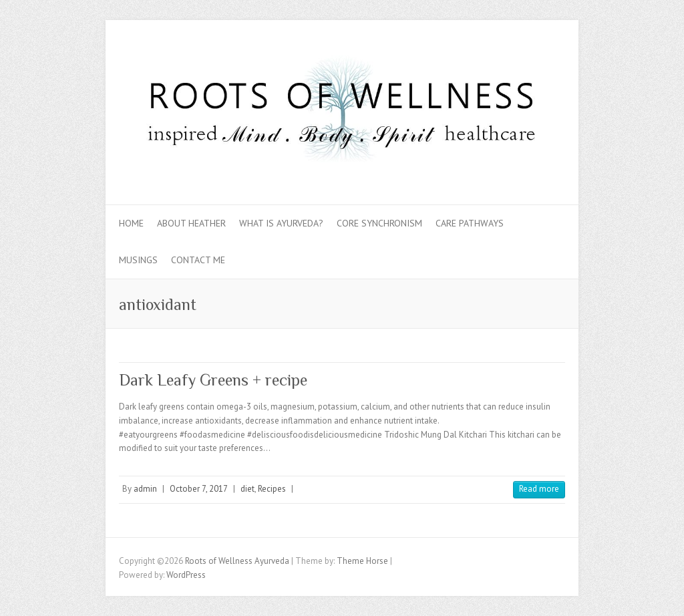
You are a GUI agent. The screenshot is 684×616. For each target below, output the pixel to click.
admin (145, 489)
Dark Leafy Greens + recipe (213, 380)
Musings (138, 260)
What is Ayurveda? (281, 223)
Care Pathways (470, 223)
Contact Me (198, 260)
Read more (539, 489)
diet (247, 489)
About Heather (191, 223)
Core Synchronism (379, 223)
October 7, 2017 (199, 489)
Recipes (272, 489)
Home (131, 223)
